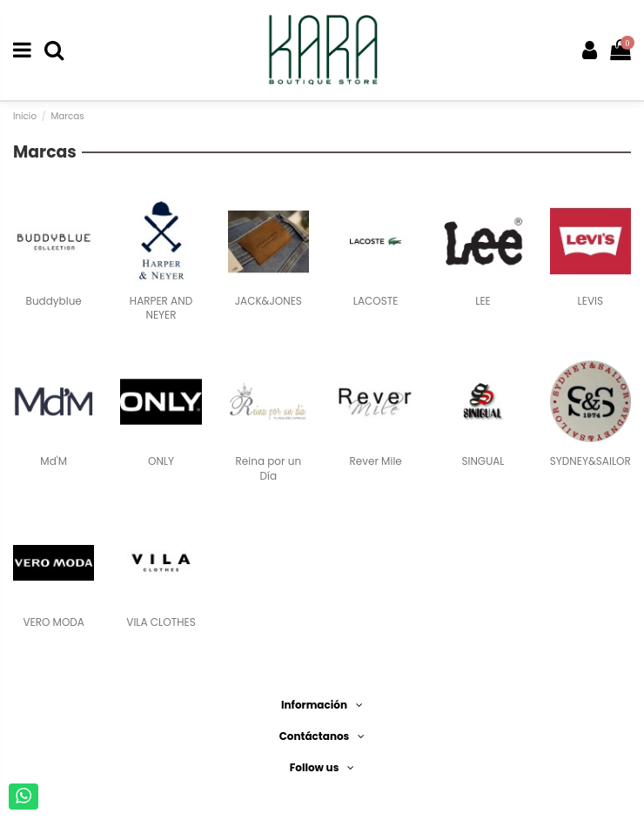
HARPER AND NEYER (161, 308)
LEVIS (590, 301)
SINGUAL (483, 461)
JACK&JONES (268, 301)
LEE (483, 301)
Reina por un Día (269, 468)
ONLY (161, 461)
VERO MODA (54, 622)
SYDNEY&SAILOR (590, 461)
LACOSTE (376, 301)
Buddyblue (54, 301)
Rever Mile (376, 461)
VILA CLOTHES (161, 622)
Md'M (54, 461)
